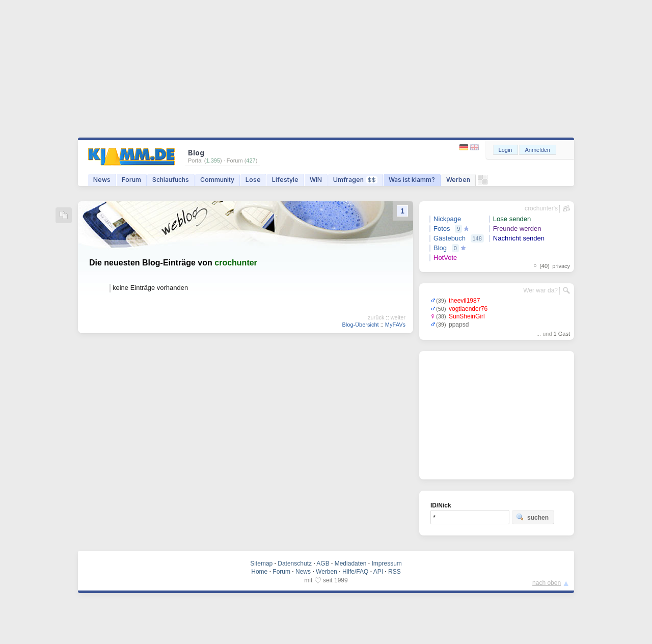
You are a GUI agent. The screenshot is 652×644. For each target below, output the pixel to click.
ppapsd (459, 325)
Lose (253, 180)
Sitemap (261, 563)
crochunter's (541, 208)
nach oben (547, 583)
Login (506, 150)
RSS (395, 572)
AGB (323, 563)
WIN (316, 180)
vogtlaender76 (468, 309)
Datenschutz (295, 563)
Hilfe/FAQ (355, 572)
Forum (131, 180)
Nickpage (447, 219)
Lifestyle (285, 180)
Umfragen (355, 180)
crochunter (236, 263)
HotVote (445, 258)
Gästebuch (450, 238)
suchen (532, 517)
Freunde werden (517, 229)
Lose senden (512, 219)
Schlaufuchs (171, 180)
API (378, 572)
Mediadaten (351, 563)
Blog (440, 248)
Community (217, 180)
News (102, 180)
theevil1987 (464, 301)
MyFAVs (395, 325)
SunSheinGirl (467, 316)
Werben (458, 180)
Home (259, 572)
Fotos (442, 229)
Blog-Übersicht (360, 325)
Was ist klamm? (412, 180)
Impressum (386, 563)
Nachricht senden (519, 238)
